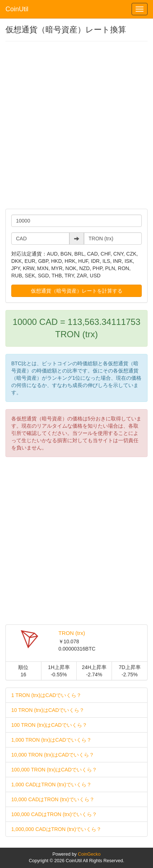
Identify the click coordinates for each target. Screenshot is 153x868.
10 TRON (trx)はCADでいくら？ (48, 710)
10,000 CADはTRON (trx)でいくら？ (53, 799)
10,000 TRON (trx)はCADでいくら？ (53, 755)
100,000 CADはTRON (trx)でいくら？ (54, 814)
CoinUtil (17, 9)
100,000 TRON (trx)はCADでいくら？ (54, 770)
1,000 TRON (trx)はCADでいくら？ (51, 740)
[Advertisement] (76, 125)
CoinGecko (89, 854)
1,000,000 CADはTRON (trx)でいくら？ (56, 829)
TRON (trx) (72, 633)
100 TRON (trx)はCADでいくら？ (49, 725)
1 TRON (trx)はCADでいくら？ (46, 695)
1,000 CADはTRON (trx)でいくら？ (51, 785)
